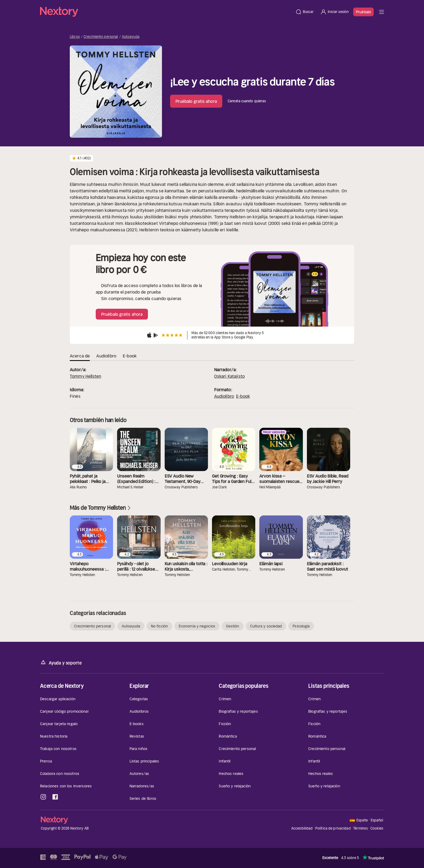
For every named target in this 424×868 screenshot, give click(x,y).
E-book (243, 396)
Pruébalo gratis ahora (196, 101)
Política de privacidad (333, 828)
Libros (75, 37)
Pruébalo (363, 12)
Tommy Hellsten (85, 376)
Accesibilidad (302, 828)
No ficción (159, 626)
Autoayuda (131, 37)
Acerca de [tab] (80, 356)
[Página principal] (166, 12)
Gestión (233, 626)
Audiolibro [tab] (106, 356)
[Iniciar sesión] (334, 12)
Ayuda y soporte (61, 662)
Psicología (301, 626)
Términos (360, 828)
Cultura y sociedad (266, 626)
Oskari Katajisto (230, 376)
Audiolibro (224, 396)
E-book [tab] (130, 356)
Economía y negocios (197, 626)
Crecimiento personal (101, 37)
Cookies (377, 828)
